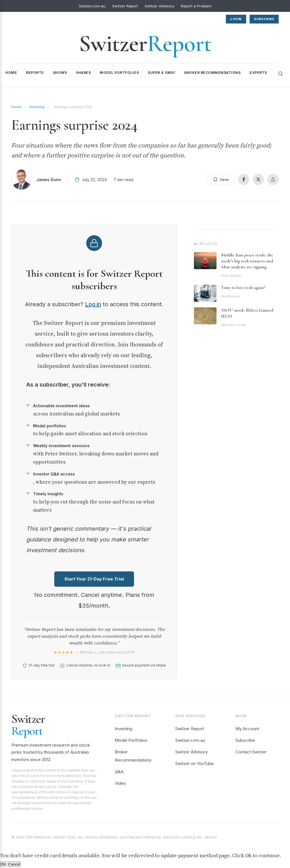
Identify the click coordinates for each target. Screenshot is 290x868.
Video (120, 783)
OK (3, 864)
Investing (37, 107)
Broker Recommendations (212, 73)
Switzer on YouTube (194, 763)
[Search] (280, 74)
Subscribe (264, 19)
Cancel (14, 864)
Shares (83, 73)
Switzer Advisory (159, 6)
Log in (93, 304)
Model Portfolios (119, 73)
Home (11, 73)
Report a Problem (196, 6)
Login (236, 19)
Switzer (145, 43)
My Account (247, 729)
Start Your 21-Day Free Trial (94, 579)
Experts (258, 73)
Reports (35, 73)
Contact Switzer (251, 752)
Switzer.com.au (92, 6)
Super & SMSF (162, 73)
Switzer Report (125, 6)
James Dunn (49, 180)
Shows (60, 73)
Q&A (119, 772)
